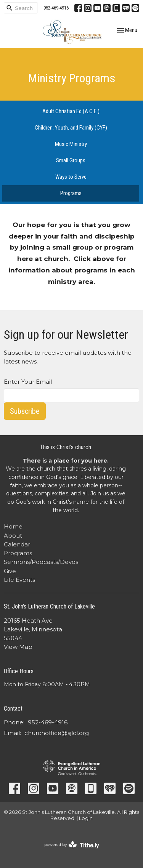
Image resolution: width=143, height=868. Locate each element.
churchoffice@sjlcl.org (57, 733)
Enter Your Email (28, 382)
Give (10, 571)
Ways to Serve (71, 177)
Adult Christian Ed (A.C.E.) (71, 111)
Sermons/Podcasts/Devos (41, 562)
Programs (71, 193)
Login (86, 818)
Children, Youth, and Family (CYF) (71, 128)
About (13, 536)
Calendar (17, 544)
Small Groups (71, 160)
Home (13, 526)
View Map (18, 647)
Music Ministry (71, 144)
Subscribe (25, 411)
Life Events (19, 580)
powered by (72, 845)
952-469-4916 (56, 8)
